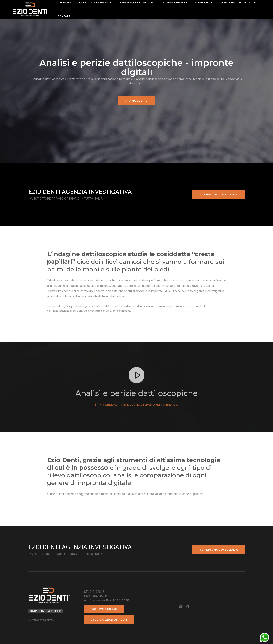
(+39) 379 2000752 (104, 609)
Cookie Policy (55, 611)
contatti (64, 16)
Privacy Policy (37, 611)
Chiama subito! (137, 101)
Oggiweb (49, 620)
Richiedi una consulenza (218, 194)
